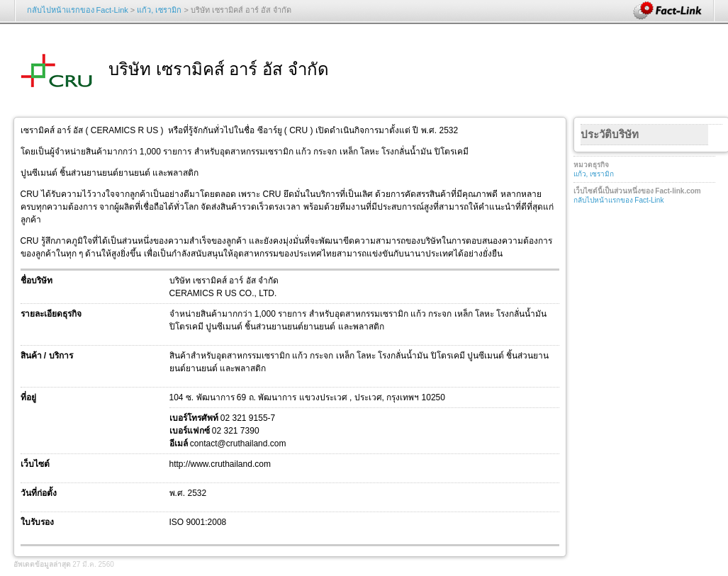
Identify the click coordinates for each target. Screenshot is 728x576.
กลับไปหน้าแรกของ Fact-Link (78, 10)
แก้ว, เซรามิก (159, 10)
